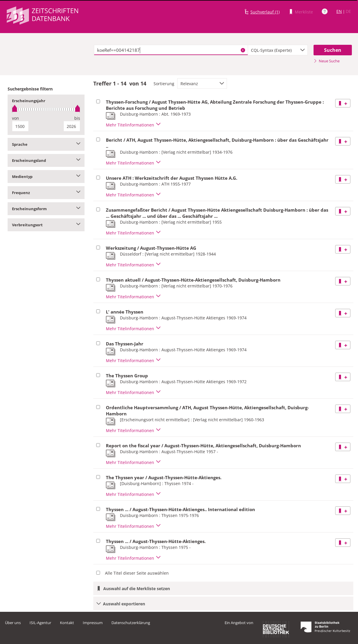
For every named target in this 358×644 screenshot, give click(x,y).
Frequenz (46, 193)
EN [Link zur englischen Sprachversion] (339, 11)
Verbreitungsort (46, 225)
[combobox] (278, 50)
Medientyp (46, 177)
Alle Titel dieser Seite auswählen (137, 573)
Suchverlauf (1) (265, 12)
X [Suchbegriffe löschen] (243, 50)
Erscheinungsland (46, 160)
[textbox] (171, 50)
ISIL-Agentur (40, 623)
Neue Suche (327, 61)
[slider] (46, 109)
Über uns (13, 623)
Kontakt (67, 623)
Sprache (46, 144)
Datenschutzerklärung (131, 623)
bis (77, 118)
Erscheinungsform (46, 209)
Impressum (93, 623)
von (16, 118)
